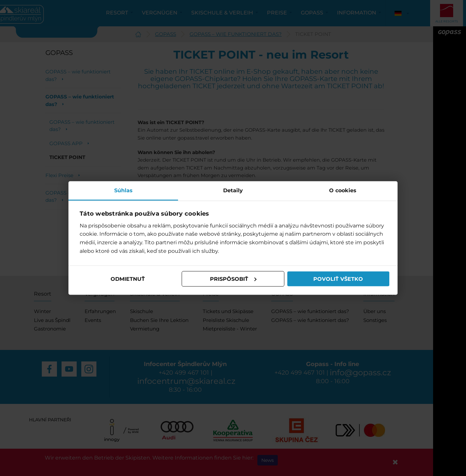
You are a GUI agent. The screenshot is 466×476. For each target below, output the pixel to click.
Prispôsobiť (233, 279)
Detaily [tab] (233, 190)
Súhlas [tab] (123, 190)
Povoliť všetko (338, 279)
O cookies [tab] (343, 190)
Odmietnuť (128, 279)
